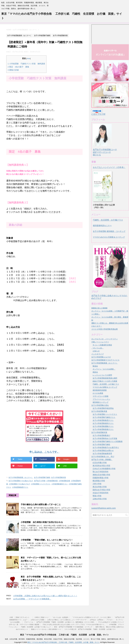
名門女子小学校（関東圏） (102, 460)
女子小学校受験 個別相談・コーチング (109, 231)
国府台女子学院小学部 (101, 490)
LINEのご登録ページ (42, 617)
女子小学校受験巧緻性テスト (104, 417)
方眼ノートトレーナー (100, 342)
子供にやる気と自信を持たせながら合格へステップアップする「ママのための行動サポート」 (74, 625)
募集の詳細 (13, 70)
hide (28, 58)
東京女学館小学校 (100, 487)
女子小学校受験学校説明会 (103, 408)
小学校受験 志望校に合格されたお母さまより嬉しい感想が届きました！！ (45, 596)
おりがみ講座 (98, 393)
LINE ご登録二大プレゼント (21, 617)
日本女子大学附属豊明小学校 (104, 469)
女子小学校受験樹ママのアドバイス (105, 360)
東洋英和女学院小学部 (101, 466)
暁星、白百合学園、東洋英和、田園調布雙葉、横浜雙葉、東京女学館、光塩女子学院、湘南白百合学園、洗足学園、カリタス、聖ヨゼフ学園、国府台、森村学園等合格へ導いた (64, 639)
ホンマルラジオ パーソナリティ (105, 339)
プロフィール (29, 622)
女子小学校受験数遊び (101, 435)
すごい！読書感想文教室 (102, 345)
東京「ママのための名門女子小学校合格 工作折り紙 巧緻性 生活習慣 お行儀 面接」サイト (64, 635)
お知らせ (96, 351)
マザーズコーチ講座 (101, 396)
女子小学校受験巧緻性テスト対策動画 (108, 441)
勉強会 (95, 366)
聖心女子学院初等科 (101, 472)
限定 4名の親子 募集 (18, 67)
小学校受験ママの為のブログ (19, 484)
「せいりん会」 (98, 348)
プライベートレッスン (101, 399)
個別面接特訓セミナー (102, 225)
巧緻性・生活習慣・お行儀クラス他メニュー (36, 627)
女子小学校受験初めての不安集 (105, 438)
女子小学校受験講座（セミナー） (21, 477)
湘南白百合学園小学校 (101, 475)
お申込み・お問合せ (97, 620)
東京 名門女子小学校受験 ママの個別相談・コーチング (73, 627)
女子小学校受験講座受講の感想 (105, 378)
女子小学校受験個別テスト (103, 423)
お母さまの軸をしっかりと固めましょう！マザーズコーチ (67, 620)
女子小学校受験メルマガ (101, 357)
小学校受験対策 (52, 481)
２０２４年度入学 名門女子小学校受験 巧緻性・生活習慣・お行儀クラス (90, 629)
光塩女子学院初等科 (101, 493)
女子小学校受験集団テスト (103, 420)
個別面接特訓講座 (100, 390)
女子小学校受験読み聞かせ (103, 450)
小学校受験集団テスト (20, 487)
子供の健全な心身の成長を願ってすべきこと (41, 504)
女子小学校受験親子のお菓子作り (106, 447)
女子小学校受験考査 (99, 411)
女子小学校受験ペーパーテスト (105, 414)
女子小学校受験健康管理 (102, 454)
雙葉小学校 (97, 496)
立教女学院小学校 (100, 499)
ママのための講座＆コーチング (105, 387)
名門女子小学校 (40, 481)
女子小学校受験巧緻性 (42, 477)
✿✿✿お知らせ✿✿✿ (99, 308)
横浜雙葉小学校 (99, 481)
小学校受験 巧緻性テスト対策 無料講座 (26, 64)
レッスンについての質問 (102, 375)
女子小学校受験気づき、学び (103, 457)
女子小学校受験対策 (59, 477)
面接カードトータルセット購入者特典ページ (46, 629)
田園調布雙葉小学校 (101, 478)
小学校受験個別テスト (60, 484)
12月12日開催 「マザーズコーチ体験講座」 (32, 599)
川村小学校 (97, 484)
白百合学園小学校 (100, 463)
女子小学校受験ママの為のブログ (21, 481)
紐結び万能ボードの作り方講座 (105, 381)
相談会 (95, 372)
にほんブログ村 (98, 114)
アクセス (110, 620)
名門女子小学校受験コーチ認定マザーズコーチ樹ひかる (105, 150)
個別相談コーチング (101, 402)
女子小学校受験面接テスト (103, 429)
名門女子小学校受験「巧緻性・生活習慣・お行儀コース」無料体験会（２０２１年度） (66, 622)
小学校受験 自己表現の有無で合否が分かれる (42, 522)
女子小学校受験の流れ (100, 405)
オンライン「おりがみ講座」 (104, 369)
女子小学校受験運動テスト (103, 426)
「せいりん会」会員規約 (60, 617)
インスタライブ (98, 354)
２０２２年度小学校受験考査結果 (105, 329)
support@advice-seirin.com (104, 508)
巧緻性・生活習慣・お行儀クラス (108, 220)
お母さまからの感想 (38, 620)
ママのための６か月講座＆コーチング (109, 237)
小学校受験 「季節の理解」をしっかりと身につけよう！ (47, 540)
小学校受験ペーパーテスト (41, 484)
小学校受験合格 (64, 481)
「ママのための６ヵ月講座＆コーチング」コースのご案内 (91, 617)
